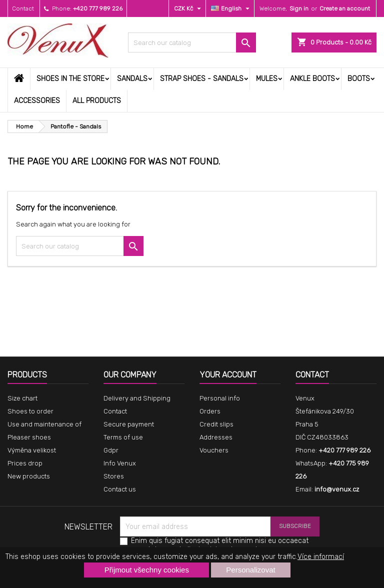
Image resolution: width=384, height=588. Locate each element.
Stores (114, 476)
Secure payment (129, 424)
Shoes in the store (70, 79)
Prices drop (25, 463)
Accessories (37, 101)
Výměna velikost (32, 450)
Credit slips (216, 424)
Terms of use (123, 437)
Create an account (345, 8)
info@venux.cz (337, 489)
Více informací (321, 557)
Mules (267, 79)
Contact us (120, 489)
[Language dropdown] (231, 8)
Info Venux (120, 463)
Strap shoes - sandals (202, 79)
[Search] (192, 42)
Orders (210, 411)
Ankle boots (312, 79)
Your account (228, 375)
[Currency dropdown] (189, 8)
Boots (359, 79)
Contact (23, 8)
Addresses (216, 437)
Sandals (132, 79)
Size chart (22, 398)
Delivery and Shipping (137, 398)
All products (97, 101)
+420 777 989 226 (98, 8)
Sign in (299, 8)
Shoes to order (30, 411)
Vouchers (214, 450)
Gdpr (111, 450)
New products (29, 476)
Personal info (220, 398)
